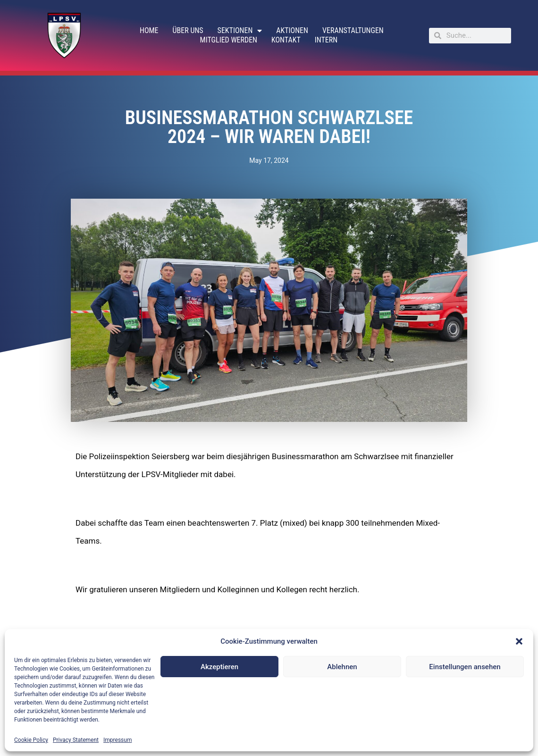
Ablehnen (342, 667)
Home (149, 30)
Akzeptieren (219, 667)
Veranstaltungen (353, 30)
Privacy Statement (76, 740)
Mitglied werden (229, 40)
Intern (326, 40)
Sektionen (240, 31)
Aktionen (292, 30)
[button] (519, 641)
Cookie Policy (31, 740)
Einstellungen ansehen (465, 667)
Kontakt (286, 40)
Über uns (188, 30)
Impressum (118, 740)
